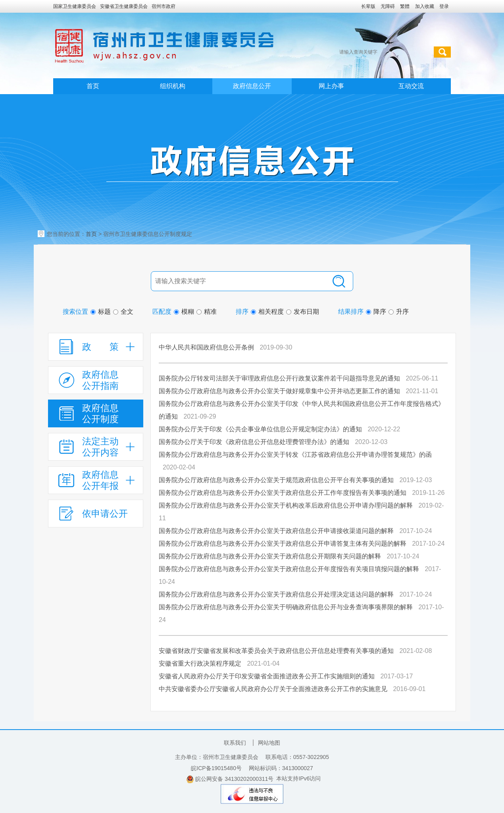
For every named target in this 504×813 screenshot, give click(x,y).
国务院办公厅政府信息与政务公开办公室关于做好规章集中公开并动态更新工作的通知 (279, 391)
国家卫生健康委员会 (75, 6)
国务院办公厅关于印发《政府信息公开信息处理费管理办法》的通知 (254, 442)
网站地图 (269, 743)
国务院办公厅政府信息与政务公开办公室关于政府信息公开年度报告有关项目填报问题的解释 (289, 569)
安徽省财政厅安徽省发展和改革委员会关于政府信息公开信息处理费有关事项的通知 (276, 651)
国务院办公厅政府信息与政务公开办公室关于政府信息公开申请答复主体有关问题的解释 (283, 544)
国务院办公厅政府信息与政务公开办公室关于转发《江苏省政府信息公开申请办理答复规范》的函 (295, 455)
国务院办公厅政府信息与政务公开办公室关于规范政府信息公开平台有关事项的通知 (276, 480)
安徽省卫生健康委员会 (124, 6)
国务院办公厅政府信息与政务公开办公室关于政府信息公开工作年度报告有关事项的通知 (283, 493)
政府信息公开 (252, 86)
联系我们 (235, 743)
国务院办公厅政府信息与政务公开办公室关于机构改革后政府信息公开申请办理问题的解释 (286, 505)
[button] (368, 6)
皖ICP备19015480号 (216, 768)
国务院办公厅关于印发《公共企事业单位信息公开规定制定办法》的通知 (260, 429)
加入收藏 (425, 6)
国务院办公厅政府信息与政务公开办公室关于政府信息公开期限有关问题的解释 (270, 556)
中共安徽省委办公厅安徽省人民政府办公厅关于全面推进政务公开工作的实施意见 (273, 689)
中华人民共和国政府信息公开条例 (206, 347)
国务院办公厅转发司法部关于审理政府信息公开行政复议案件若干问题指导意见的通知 (279, 378)
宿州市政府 (164, 6)
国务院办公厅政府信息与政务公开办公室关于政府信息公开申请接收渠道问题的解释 (276, 531)
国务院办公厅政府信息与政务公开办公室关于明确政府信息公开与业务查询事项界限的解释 (286, 607)
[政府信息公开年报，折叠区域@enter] (96, 480)
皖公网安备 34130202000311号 (230, 779)
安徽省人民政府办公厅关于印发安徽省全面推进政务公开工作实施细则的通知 (267, 676)
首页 (93, 86)
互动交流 (411, 86)
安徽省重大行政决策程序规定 (200, 663)
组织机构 (173, 86)
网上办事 (331, 86)
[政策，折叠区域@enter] (96, 347)
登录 (444, 6)
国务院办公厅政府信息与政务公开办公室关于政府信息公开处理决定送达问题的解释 (276, 594)
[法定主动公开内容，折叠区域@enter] (96, 447)
